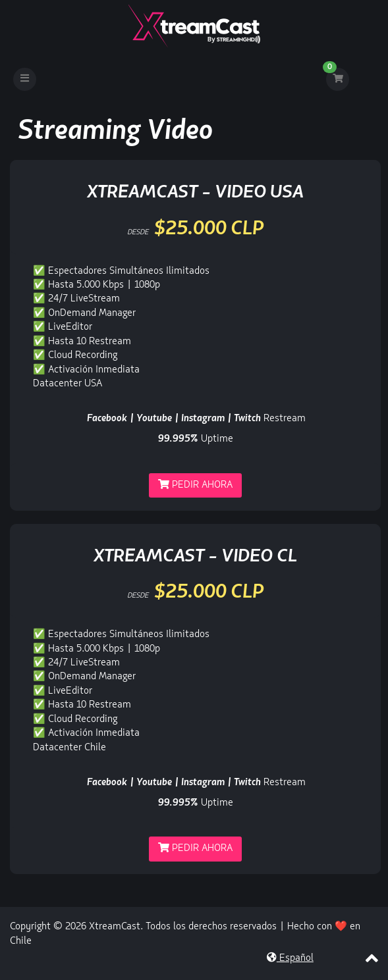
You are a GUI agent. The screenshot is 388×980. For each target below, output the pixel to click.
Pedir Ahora (195, 485)
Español (290, 959)
